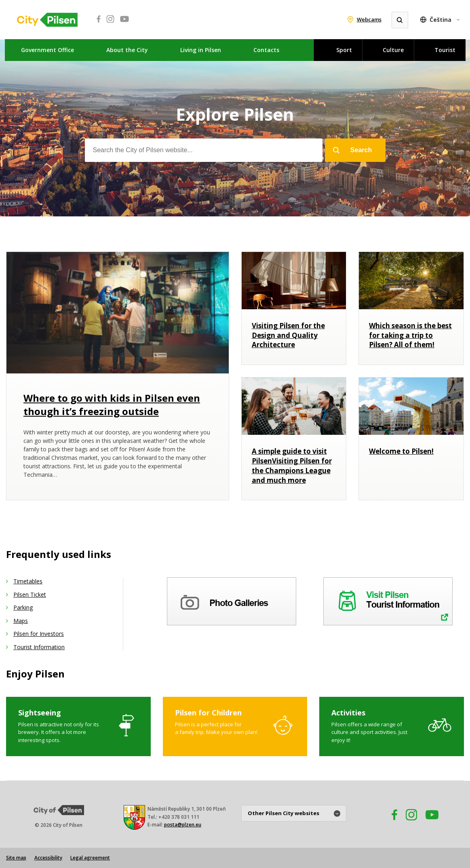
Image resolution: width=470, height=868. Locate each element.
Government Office (47, 50)
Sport (344, 50)
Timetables (28, 581)
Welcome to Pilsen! (401, 451)
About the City (127, 50)
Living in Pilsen (201, 50)
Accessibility (48, 858)
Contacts (266, 50)
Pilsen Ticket (30, 594)
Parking (23, 607)
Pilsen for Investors (39, 634)
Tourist (445, 50)
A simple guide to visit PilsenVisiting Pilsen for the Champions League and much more (292, 465)
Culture (393, 50)
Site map (16, 858)
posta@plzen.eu (183, 825)
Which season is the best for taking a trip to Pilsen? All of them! (410, 335)
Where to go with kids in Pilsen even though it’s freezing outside (112, 405)
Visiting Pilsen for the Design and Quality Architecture (288, 335)
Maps (21, 621)
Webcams (369, 19)
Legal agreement (90, 858)
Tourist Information (39, 647)
